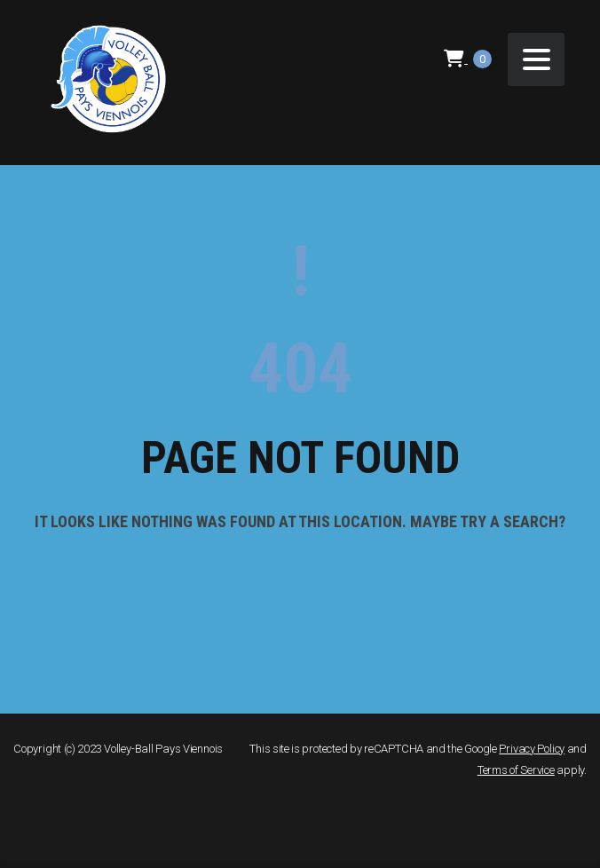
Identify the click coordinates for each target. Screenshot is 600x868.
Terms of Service (516, 770)
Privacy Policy (532, 749)
